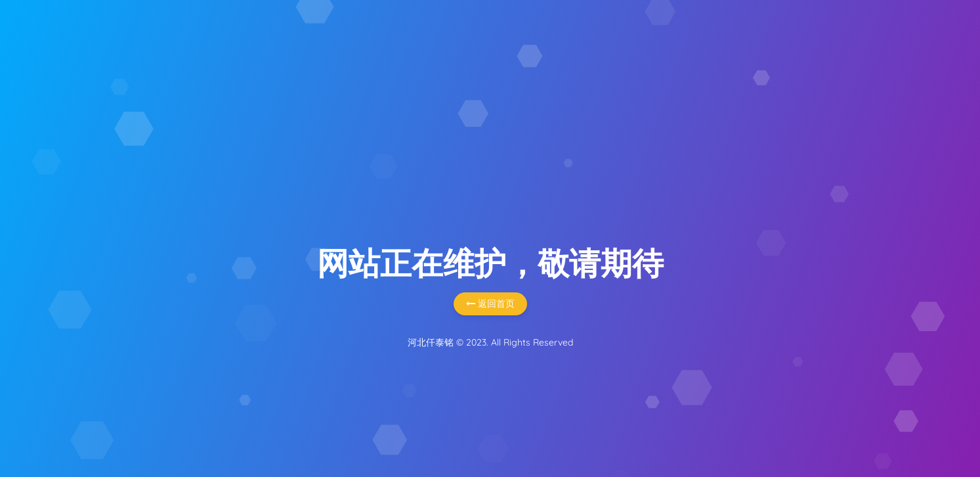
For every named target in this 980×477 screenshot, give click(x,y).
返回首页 (490, 304)
